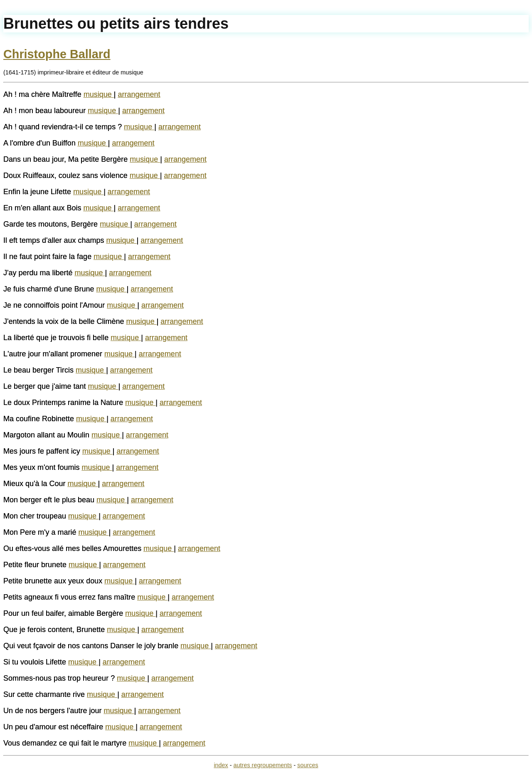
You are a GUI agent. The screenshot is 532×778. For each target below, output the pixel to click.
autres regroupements (263, 765)
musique (99, 94)
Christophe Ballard (57, 54)
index (221, 765)
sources (308, 765)
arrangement (139, 94)
